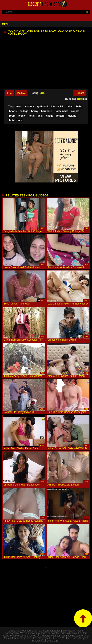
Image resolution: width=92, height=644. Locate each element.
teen (19, 107)
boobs (13, 111)
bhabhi (60, 116)
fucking (72, 116)
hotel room (16, 120)
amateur (29, 107)
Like (10, 93)
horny (35, 111)
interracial (57, 107)
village (49, 116)
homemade (61, 111)
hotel (32, 116)
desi (40, 116)
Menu (6, 24)
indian (70, 107)
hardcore (47, 111)
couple (75, 111)
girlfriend (43, 107)
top (83, 618)
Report (80, 93)
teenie (22, 116)
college (24, 111)
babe (79, 107)
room (12, 116)
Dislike (21, 93)
